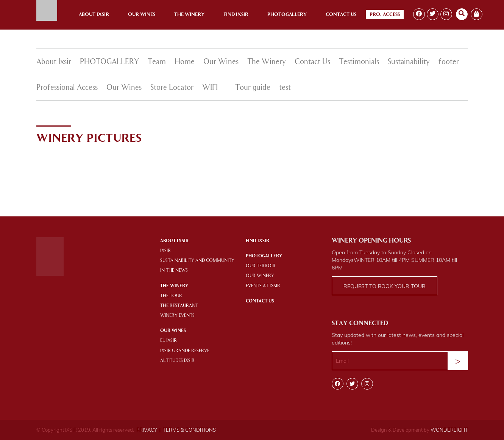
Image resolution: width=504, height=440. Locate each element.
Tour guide (253, 88)
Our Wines (142, 15)
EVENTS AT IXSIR (263, 286)
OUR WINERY (260, 276)
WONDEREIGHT (449, 430)
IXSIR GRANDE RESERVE (185, 351)
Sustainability (409, 62)
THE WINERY (174, 286)
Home (185, 62)
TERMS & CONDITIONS (189, 430)
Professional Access (67, 88)
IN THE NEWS (174, 271)
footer (449, 62)
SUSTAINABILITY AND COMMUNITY (197, 261)
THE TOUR (171, 296)
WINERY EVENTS (177, 316)
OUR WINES (173, 331)
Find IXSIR (257, 241)
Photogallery (287, 15)
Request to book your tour (385, 286)
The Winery (189, 15)
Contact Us (341, 15)
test (285, 88)
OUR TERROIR (261, 266)
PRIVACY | (148, 430)
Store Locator (172, 88)
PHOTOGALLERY (109, 62)
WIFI (210, 88)
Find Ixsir (236, 15)
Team (157, 62)
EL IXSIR (169, 341)
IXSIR (165, 251)
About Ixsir (94, 15)
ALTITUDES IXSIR (177, 361)
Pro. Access (385, 15)
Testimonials (359, 62)
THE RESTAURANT (179, 306)
